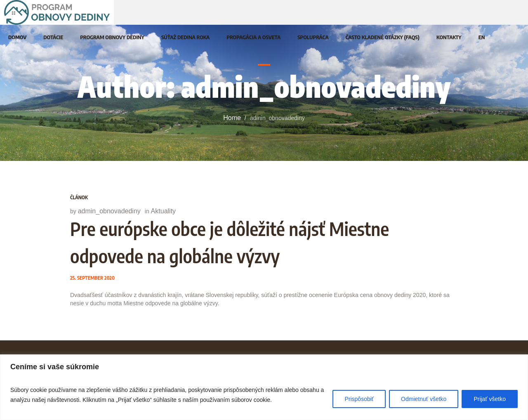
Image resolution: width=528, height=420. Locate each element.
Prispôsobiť (359, 399)
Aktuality (163, 211)
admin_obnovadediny (109, 211)
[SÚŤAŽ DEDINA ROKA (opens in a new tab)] (185, 37)
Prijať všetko (490, 399)
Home (232, 118)
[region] (264, 387)
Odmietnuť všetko (424, 399)
